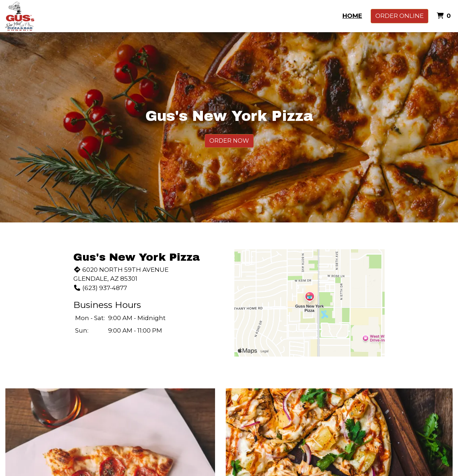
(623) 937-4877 (100, 288)
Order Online (399, 16)
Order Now (229, 141)
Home (352, 16)
